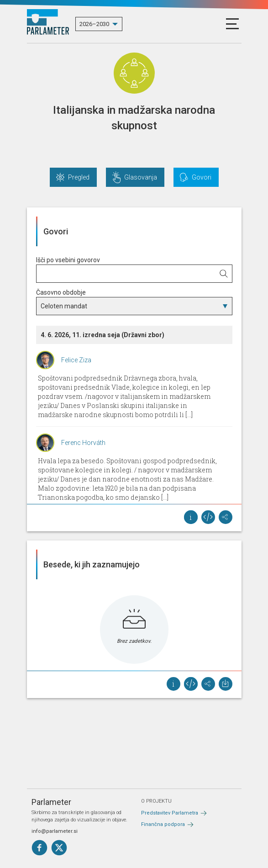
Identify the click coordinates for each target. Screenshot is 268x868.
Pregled (79, 177)
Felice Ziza (76, 360)
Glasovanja (141, 177)
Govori (202, 177)
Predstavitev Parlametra (170, 813)
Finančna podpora (163, 824)
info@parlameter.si (55, 831)
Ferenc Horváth (83, 443)
